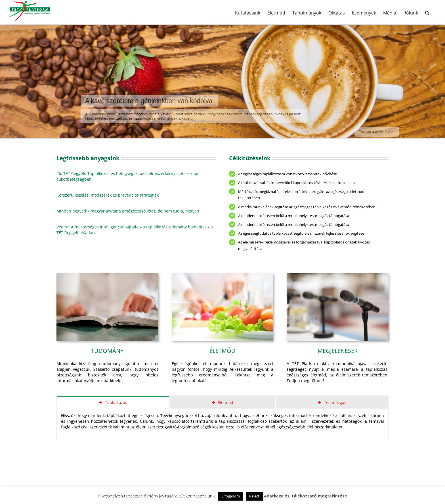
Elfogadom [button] (231, 496)
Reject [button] (254, 496)
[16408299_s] (338, 275)
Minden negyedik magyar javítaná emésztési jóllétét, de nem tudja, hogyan (128, 211)
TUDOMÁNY (107, 351)
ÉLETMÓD (222, 351)
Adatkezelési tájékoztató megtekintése (306, 496)
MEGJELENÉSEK (338, 351)
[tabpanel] (222, 424)
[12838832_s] (223, 275)
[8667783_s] (107, 275)
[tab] (113, 402)
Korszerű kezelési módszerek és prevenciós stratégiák (108, 195)
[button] (427, 12)
